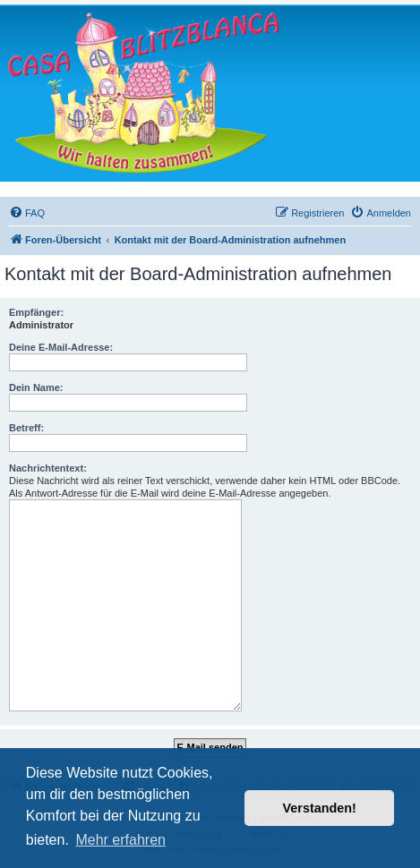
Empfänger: (36, 312)
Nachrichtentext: (48, 468)
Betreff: (26, 428)
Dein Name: (36, 387)
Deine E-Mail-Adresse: (61, 347)
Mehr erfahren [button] (120, 840)
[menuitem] (27, 213)
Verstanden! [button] (320, 808)
